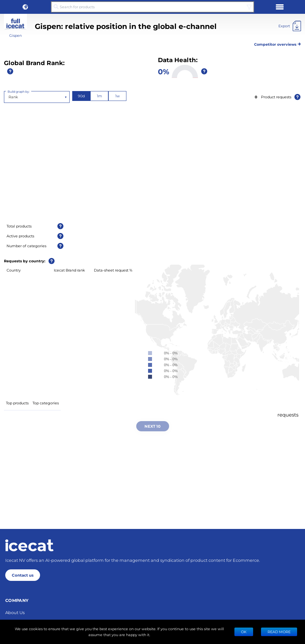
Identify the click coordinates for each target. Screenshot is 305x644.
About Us (15, 612)
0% (163, 71)
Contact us (23, 575)
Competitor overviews (278, 43)
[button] (25, 7)
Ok (244, 632)
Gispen (15, 35)
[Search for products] (152, 7)
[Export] (290, 26)
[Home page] (29, 545)
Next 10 (152, 426)
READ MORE (279, 632)
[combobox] (9, 97)
